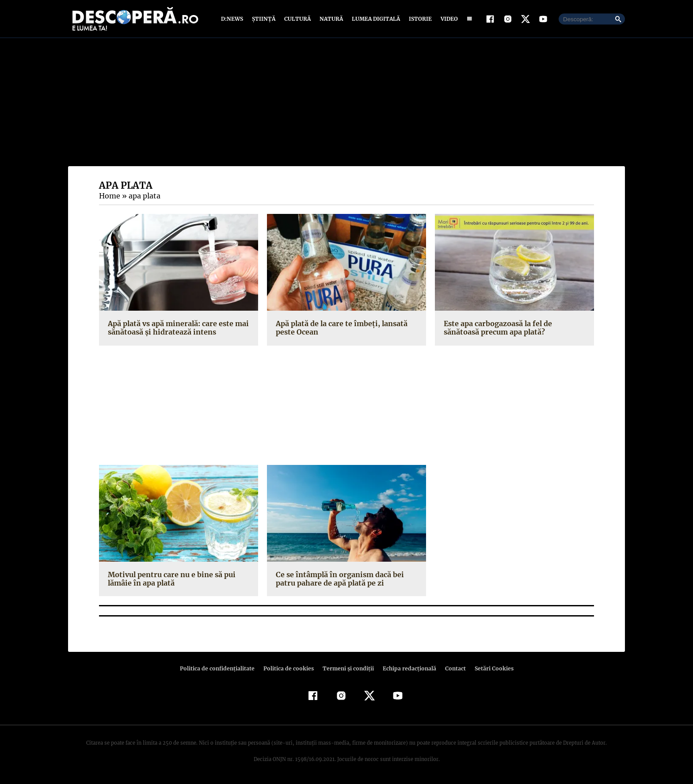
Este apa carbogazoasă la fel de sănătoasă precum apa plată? (497, 328)
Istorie (419, 19)
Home (109, 196)
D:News (233, 19)
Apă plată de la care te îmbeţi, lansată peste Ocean (340, 328)
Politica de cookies (289, 668)
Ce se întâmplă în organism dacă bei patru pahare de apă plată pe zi (339, 579)
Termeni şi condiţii (347, 668)
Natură (330, 19)
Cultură (297, 19)
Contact (452, 668)
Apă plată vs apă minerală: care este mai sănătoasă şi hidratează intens (177, 328)
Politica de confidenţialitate (221, 668)
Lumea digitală (374, 19)
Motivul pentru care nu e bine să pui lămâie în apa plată (170, 579)
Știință (264, 19)
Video (447, 19)
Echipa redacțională (407, 668)
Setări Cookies (489, 668)
